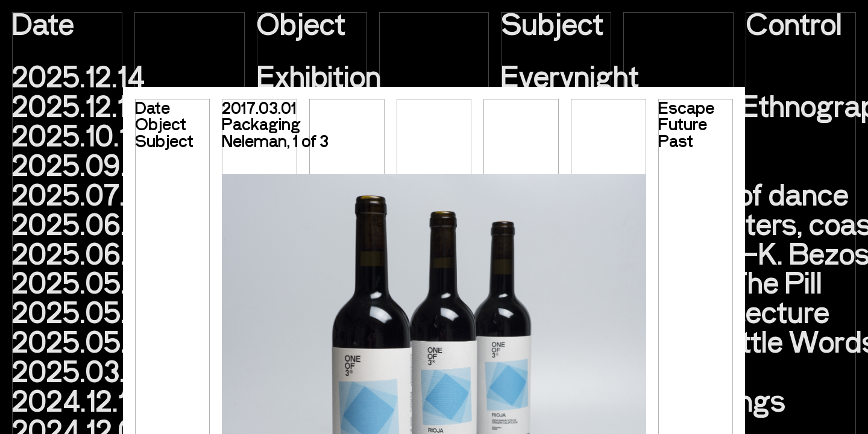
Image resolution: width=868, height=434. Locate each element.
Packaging (261, 123)
